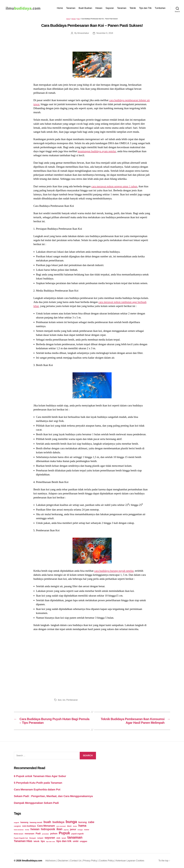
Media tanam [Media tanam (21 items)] (19, 834)
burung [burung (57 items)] (82, 822)
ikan (60, 700)
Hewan (99, 8)
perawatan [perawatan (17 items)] (45, 834)
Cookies (140, 861)
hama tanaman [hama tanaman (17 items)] (19, 830)
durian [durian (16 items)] (75, 826)
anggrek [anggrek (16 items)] (17, 823)
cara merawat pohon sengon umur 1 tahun (114, 186)
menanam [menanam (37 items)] (29, 834)
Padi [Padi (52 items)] (38, 833)
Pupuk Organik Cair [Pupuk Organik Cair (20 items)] (21, 838)
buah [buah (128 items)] (47, 822)
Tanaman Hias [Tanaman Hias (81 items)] (23, 841)
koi (64, 700)
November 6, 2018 (105, 33)
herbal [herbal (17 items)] (27, 830)
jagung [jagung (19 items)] (66, 830)
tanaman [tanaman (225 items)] (75, 837)
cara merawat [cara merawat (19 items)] (61, 826)
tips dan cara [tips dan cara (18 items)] (51, 841)
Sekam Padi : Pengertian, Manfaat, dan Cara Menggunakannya (53, 796)
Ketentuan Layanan (126, 861)
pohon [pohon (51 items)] (54, 833)
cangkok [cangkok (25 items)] (17, 826)
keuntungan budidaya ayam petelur (97, 151)
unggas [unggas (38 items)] (84, 841)
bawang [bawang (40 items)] (24, 822)
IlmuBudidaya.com (32, 861)
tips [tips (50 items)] (43, 841)
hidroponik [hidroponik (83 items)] (48, 829)
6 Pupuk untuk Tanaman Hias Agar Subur (40, 776)
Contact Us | (76, 861)
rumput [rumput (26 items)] (40, 838)
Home (60, 8)
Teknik (133, 8)
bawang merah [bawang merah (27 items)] (36, 822)
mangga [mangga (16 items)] (80, 830)
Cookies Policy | (107, 861)
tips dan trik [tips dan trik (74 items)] (64, 841)
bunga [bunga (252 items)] (71, 822)
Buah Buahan (85, 8)
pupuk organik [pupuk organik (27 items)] (77, 834)
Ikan (79, 19)
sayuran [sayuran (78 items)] (50, 838)
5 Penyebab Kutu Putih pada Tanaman (38, 783)
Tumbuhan (160, 8)
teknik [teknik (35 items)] (36, 841)
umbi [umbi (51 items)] (76, 841)
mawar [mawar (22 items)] (87, 830)
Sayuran (110, 8)
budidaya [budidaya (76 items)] (58, 822)
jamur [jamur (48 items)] (73, 829)
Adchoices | (52, 861)
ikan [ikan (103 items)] (59, 829)
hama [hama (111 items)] (82, 826)
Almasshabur (83, 33)
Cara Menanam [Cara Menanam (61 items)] (46, 826)
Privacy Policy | (91, 861)
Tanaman (71, 8)
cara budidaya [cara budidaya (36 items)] (29, 826)
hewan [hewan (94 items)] (35, 829)
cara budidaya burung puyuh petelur (114, 571)
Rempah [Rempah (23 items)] (33, 838)
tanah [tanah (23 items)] (64, 838)
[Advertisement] (92, 664)
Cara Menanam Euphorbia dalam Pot (37, 789)
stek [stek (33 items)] (58, 838)
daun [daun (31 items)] (69, 826)
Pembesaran (72, 700)
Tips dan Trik (145, 8)
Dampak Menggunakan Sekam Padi (36, 803)
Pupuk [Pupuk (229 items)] (64, 833)
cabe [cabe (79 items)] (91, 822)
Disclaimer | (64, 861)
